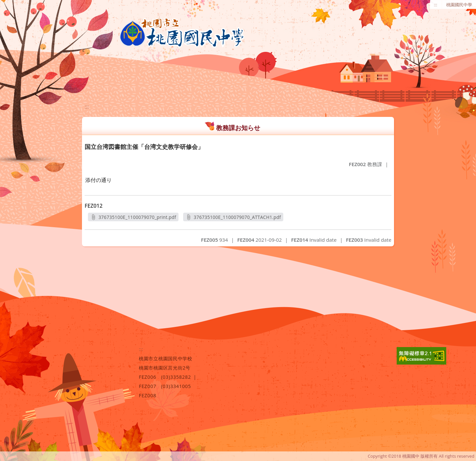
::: (436, 5)
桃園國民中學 (459, 5)
